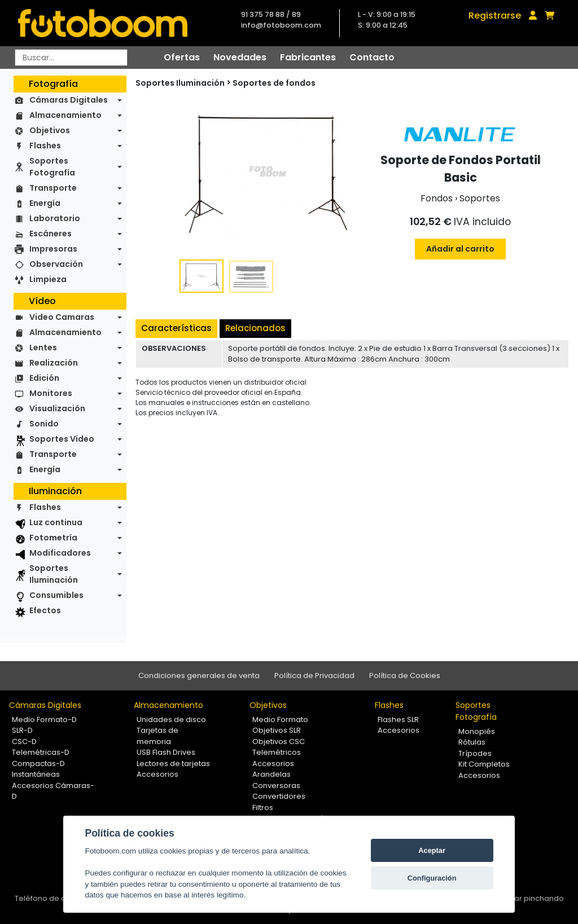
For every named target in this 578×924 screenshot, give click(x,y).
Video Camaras (62, 317)
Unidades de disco (171, 720)
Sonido (44, 424)
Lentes (43, 347)
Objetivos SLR (277, 730)
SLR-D (22, 730)
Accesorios (157, 774)
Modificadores (60, 553)
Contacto (372, 57)
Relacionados (255, 328)
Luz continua (56, 522)
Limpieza (48, 279)
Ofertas (182, 57)
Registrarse (495, 16)
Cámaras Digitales (69, 100)
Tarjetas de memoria (157, 736)
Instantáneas (36, 774)
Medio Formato (280, 720)
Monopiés (477, 731)
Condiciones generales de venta (199, 676)
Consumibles (56, 595)
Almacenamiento (65, 115)
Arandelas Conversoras (276, 780)
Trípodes (475, 753)
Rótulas (472, 742)
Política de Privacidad (314, 676)
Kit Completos (484, 764)
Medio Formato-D (44, 720)
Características (176, 328)
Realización (54, 363)
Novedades (240, 57)
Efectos (45, 610)
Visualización (57, 408)
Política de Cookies (405, 676)
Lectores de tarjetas (173, 764)
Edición (44, 378)
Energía (45, 203)
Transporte (53, 188)
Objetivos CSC (279, 742)
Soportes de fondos (274, 83)
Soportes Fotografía (52, 167)
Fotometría (53, 538)
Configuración (432, 878)
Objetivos (50, 130)
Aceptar (432, 850)
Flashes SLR (398, 720)
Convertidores (279, 796)
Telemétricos (277, 752)
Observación (56, 264)
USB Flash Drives (166, 752)
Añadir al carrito (460, 249)
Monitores (51, 393)
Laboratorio (55, 218)
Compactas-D (38, 764)
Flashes (45, 146)
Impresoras (53, 249)
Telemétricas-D (41, 752)
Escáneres (51, 234)
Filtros (263, 808)
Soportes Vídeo (62, 439)
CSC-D (24, 742)
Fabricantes (308, 57)
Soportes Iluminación (54, 574)
